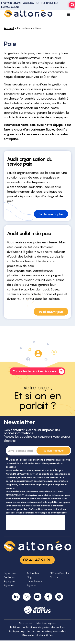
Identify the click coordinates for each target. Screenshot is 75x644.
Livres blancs (11, 3)
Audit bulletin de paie (29, 234)
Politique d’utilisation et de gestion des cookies (37, 627)
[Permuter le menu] (69, 15)
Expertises (25, 28)
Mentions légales (46, 624)
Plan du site (26, 624)
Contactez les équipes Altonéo (39, 371)
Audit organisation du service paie (30, 162)
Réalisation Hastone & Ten (37, 635)
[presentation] (36, 523)
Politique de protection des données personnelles (37, 631)
